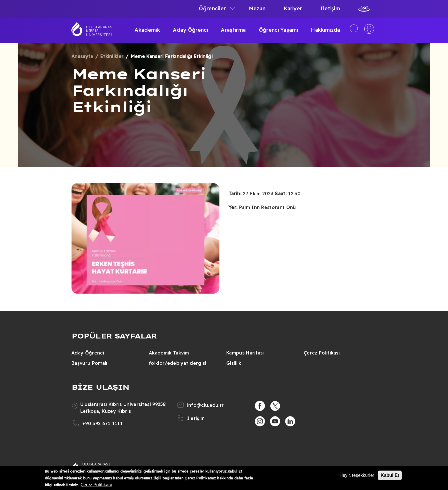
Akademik (147, 30)
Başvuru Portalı (89, 363)
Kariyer (293, 8)
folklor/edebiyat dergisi (178, 363)
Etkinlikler (112, 56)
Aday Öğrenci (190, 30)
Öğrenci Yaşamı (278, 30)
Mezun (257, 8)
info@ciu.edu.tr (206, 405)
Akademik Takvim (169, 353)
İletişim (330, 8)
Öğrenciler (212, 8)
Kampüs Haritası (245, 353)
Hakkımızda (325, 30)
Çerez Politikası (322, 353)
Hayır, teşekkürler (357, 475)
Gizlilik (234, 363)
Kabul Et (390, 475)
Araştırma (233, 30)
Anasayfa (82, 56)
